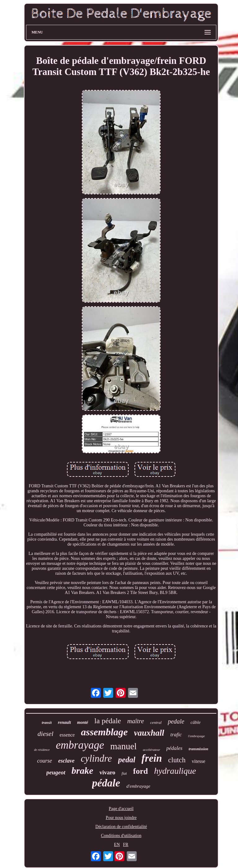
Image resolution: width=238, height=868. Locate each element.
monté (83, 722)
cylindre (96, 758)
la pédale (108, 721)
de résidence (42, 750)
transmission (198, 749)
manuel (123, 746)
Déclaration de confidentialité (121, 827)
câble (196, 722)
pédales (174, 748)
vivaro (107, 772)
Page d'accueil (121, 809)
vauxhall (149, 733)
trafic (176, 735)
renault (64, 722)
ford (140, 771)
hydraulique (175, 771)
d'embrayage (138, 786)
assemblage (104, 732)
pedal (127, 760)
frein (152, 758)
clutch (177, 760)
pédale (106, 783)
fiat (124, 773)
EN (117, 845)
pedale (176, 721)
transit (47, 723)
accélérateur (152, 750)
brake (82, 771)
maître (136, 721)
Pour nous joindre (121, 818)
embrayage (80, 745)
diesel (45, 734)
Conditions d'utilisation (121, 836)
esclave (66, 761)
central (156, 722)
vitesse (199, 761)
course (45, 761)
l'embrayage (196, 736)
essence (67, 735)
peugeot (56, 772)
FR (126, 845)
